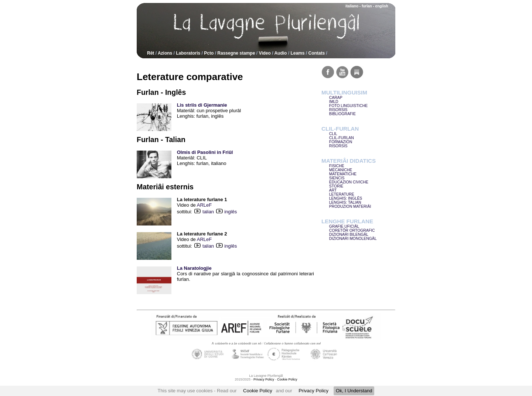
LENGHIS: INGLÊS (346, 198)
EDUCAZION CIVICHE (349, 182)
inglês (231, 212)
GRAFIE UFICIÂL (344, 226)
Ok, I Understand (354, 391)
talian (213, 212)
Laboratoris (188, 53)
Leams (297, 53)
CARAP (336, 98)
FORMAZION (341, 142)
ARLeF (204, 205)
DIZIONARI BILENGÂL (349, 235)
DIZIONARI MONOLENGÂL (353, 239)
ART (333, 190)
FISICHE (337, 166)
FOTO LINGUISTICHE (348, 106)
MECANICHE (341, 170)
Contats (316, 53)
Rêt (151, 53)
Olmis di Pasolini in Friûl (205, 152)
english (382, 6)
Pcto (209, 53)
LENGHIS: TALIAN (345, 202)
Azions (165, 53)
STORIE (336, 186)
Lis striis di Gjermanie (202, 105)
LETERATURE (342, 194)
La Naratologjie (194, 268)
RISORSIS (338, 110)
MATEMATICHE (343, 174)
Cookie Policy (258, 391)
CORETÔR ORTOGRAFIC (352, 230)
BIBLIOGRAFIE (342, 114)
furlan (367, 6)
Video (265, 53)
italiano (352, 6)
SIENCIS (337, 178)
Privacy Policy (313, 391)
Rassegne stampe (236, 53)
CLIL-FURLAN (342, 138)
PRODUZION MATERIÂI (350, 206)
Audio (280, 53)
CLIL (333, 134)
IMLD (334, 102)
